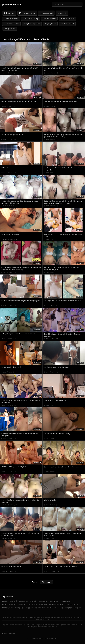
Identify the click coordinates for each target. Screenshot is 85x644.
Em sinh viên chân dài (56, 604)
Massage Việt (19, 608)
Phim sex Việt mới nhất (10, 601)
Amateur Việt (22, 604)
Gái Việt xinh (43, 601)
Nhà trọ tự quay (7, 608)
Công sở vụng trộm (72, 604)
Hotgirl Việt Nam (54, 601)
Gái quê (49, 608)
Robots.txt (12, 633)
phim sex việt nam (12, 5)
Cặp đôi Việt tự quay (9, 604)
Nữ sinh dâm (43, 604)
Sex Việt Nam (24, 601)
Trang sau (46, 582)
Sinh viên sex (32, 604)
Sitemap (5, 633)
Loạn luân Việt (59, 608)
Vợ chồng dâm (40, 608)
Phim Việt (33, 601)
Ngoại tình (78, 608)
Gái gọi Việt (29, 608)
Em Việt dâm (66, 601)
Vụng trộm (69, 608)
